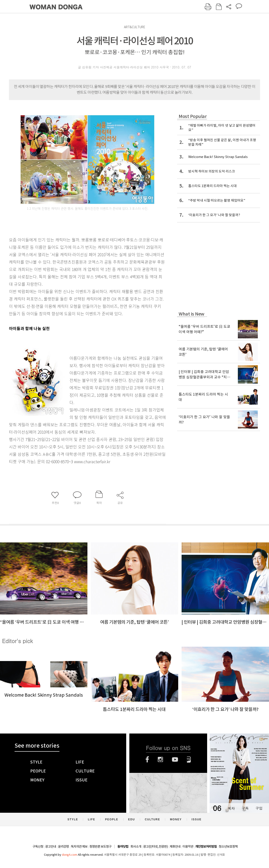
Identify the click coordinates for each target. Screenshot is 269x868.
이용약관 (188, 847)
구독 (245, 808)
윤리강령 (63, 847)
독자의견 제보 (79, 847)
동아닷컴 (123, 847)
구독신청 (38, 847)
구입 (259, 808)
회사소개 (136, 847)
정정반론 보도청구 (100, 847)
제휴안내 (175, 847)
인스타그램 (160, 759)
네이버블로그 (189, 759)
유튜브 (175, 759)
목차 (231, 808)
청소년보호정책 (228, 847)
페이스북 (147, 759)
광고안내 (51, 847)
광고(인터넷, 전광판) (155, 847)
